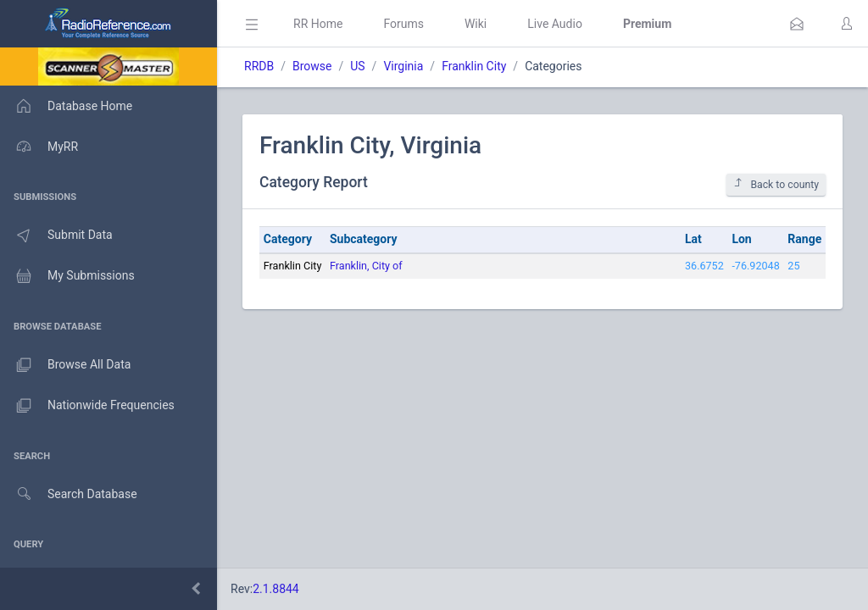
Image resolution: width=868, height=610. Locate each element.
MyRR (39, 147)
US (357, 66)
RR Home (318, 24)
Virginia (403, 66)
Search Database (69, 494)
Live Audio (555, 24)
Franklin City (474, 66)
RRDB (259, 66)
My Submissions (67, 276)
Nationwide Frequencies (87, 406)
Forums (403, 24)
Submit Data (56, 236)
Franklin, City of (366, 266)
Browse (312, 66)
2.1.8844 (276, 589)
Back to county (776, 184)
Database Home (66, 106)
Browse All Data (65, 365)
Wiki (476, 24)
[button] (797, 24)
